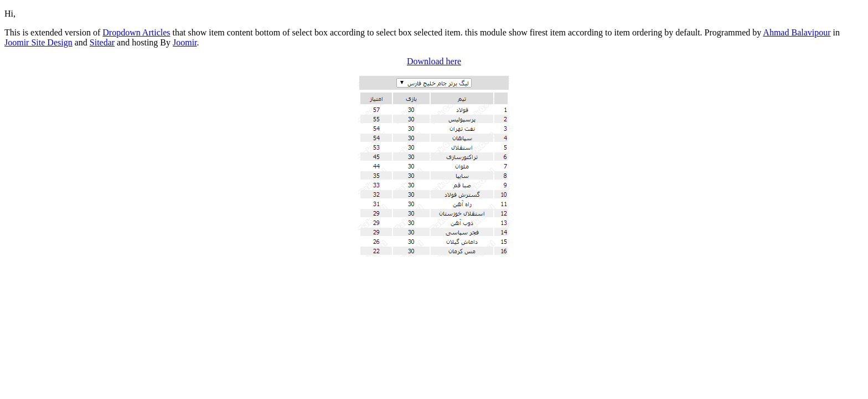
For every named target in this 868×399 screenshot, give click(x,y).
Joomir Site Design (38, 42)
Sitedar (102, 42)
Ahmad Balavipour (797, 32)
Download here (434, 61)
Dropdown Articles (136, 32)
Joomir (185, 42)
